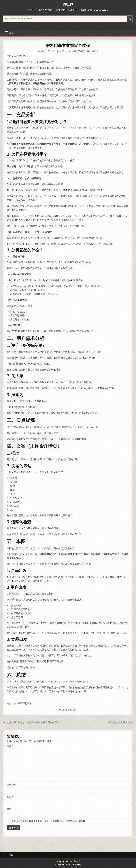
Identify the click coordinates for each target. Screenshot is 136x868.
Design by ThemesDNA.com (68, 865)
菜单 (12, 33)
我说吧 (68, 5)
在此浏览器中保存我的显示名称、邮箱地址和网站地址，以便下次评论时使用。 (50, 821)
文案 (70, 710)
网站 (9, 809)
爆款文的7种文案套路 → (120, 722)
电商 (75, 710)
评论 (10, 746)
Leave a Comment (79, 51)
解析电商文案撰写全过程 (68, 45)
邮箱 (10, 797)
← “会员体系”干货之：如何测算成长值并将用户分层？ (31, 722)
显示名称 (12, 785)
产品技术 (94, 51)
